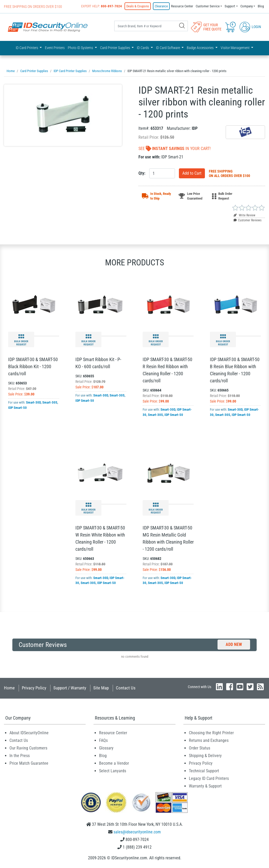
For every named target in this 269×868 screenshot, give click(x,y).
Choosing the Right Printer (211, 733)
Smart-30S (50, 402)
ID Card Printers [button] (27, 48)
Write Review (244, 215)
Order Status (200, 748)
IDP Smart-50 (17, 408)
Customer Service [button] (208, 6)
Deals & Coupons (138, 6)
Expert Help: (102, 6)
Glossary (106, 748)
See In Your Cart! (175, 149)
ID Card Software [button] (168, 48)
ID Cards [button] (143, 48)
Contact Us (126, 688)
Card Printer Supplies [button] (115, 48)
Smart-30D (33, 402)
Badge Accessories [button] (201, 48)
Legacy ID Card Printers (209, 778)
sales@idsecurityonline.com (137, 832)
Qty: (142, 173)
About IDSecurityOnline (29, 733)
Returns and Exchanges (209, 740)
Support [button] (230, 6)
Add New (234, 644)
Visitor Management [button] (236, 48)
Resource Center (182, 6)
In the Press (20, 756)
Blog (261, 6)
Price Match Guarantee (29, 763)
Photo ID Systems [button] (81, 48)
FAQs (103, 740)
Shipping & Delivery (205, 756)
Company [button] (247, 6)
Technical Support (204, 771)
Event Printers (55, 48)
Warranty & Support (205, 786)
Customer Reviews (247, 220)
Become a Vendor (114, 763)
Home (9, 688)
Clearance (161, 6)
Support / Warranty (70, 688)
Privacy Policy (34, 688)
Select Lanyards (113, 771)
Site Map (101, 688)
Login (250, 27)
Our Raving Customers (28, 748)
